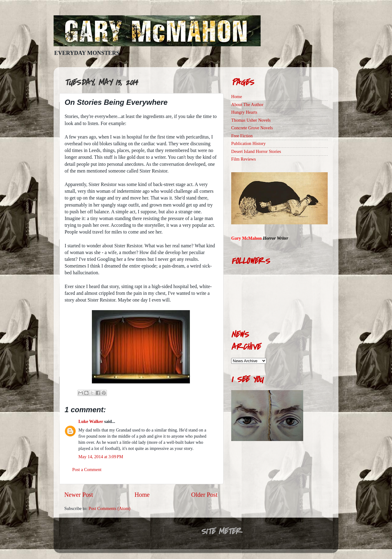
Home (142, 495)
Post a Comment (87, 470)
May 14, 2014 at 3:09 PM (101, 457)
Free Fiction (242, 136)
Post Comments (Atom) (109, 508)
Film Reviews (243, 159)
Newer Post (79, 495)
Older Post (204, 495)
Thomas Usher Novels (251, 120)
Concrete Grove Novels (252, 128)
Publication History (248, 143)
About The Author (247, 105)
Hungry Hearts (244, 112)
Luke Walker (91, 421)
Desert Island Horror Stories (256, 151)
